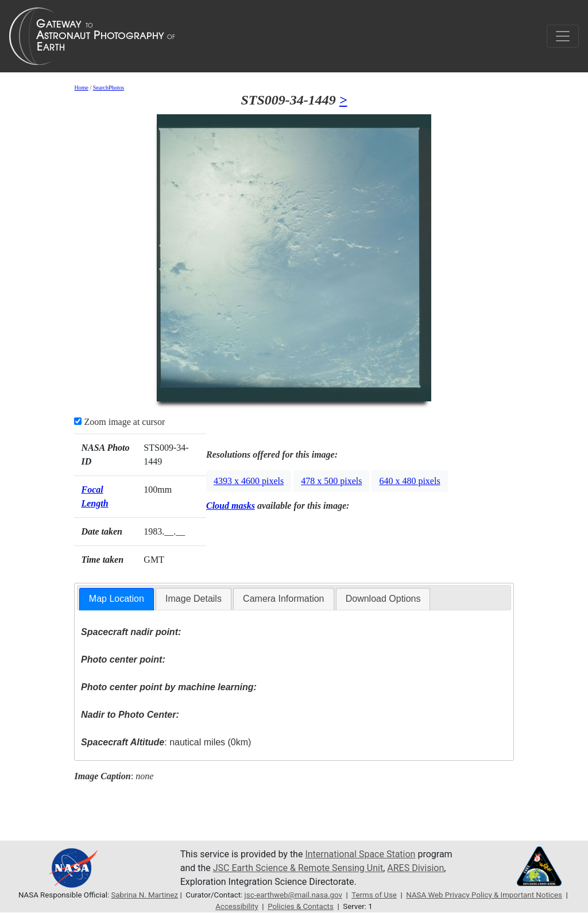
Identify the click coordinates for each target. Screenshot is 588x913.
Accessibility (237, 906)
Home (81, 88)
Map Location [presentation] (117, 599)
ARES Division (415, 868)
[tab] (117, 599)
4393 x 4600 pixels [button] (249, 481)
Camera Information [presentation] (283, 599)
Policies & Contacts (301, 906)
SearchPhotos (109, 88)
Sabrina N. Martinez (144, 895)
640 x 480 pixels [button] (409, 481)
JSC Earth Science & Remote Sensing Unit (298, 868)
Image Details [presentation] (194, 599)
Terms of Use (374, 895)
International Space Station (360, 854)
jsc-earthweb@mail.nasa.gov (293, 895)
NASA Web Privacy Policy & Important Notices (484, 895)
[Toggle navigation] (563, 36)
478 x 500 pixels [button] (331, 481)
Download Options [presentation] (383, 599)
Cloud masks (231, 506)
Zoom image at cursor (119, 422)
